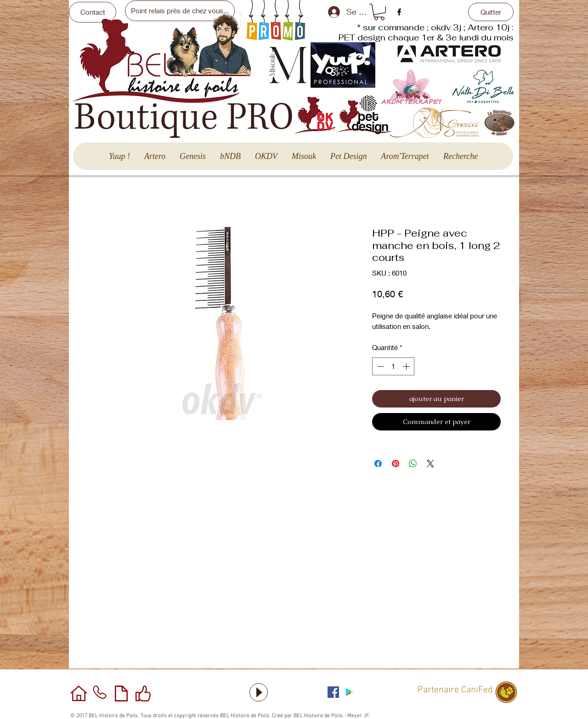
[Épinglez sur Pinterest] (396, 464)
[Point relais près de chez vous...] (180, 11)
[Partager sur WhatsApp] (413, 464)
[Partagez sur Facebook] (378, 464)
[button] (379, 12)
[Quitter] (491, 12)
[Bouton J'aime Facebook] (384, 691)
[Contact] (93, 12)
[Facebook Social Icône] (333, 692)
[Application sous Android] (349, 692)
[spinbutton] (393, 366)
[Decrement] (380, 366)
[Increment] (407, 366)
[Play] (259, 692)
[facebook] (399, 12)
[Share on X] (430, 464)
